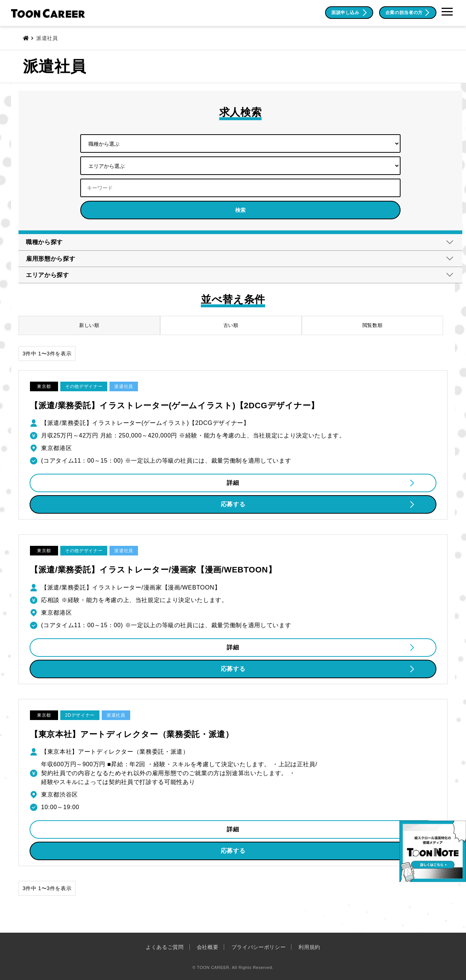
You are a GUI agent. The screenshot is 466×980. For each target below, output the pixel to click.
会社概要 (208, 947)
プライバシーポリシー (259, 947)
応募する (233, 504)
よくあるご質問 (165, 947)
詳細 (233, 483)
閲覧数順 (373, 325)
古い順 (231, 325)
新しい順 (89, 325)
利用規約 (309, 947)
